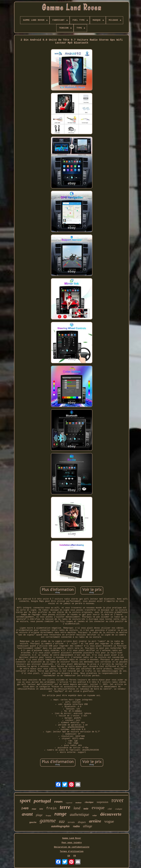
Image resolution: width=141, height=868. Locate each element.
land (77, 808)
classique (89, 802)
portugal (42, 801)
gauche (33, 822)
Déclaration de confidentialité (72, 847)
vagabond (69, 803)
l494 (41, 809)
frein (51, 808)
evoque (98, 808)
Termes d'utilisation (72, 852)
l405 (25, 808)
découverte (111, 814)
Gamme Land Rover (72, 838)
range (61, 814)
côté (110, 809)
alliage (88, 826)
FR (75, 856)
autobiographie (60, 826)
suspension (102, 802)
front (48, 816)
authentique (79, 814)
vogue (109, 821)
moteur (78, 803)
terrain (71, 822)
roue (34, 809)
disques (82, 822)
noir (86, 809)
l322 (62, 822)
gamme (48, 820)
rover (118, 800)
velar (95, 815)
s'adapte (119, 809)
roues (58, 801)
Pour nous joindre (72, 843)
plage (39, 815)
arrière (95, 821)
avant (27, 814)
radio (76, 826)
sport (25, 800)
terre (65, 807)
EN (69, 856)
